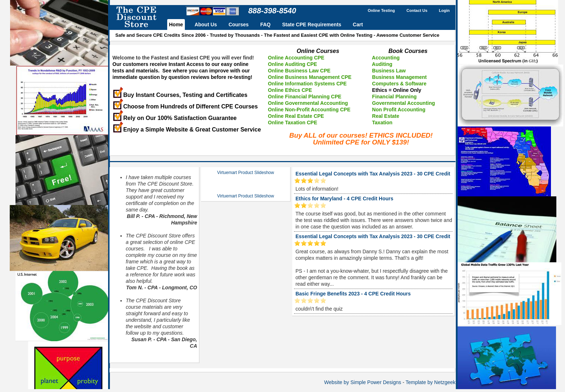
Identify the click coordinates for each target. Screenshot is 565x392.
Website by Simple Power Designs (363, 382)
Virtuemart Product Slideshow (246, 173)
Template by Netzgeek (430, 382)
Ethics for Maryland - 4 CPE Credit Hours (344, 199)
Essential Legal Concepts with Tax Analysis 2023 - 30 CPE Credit (373, 174)
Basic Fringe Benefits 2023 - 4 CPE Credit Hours (353, 294)
